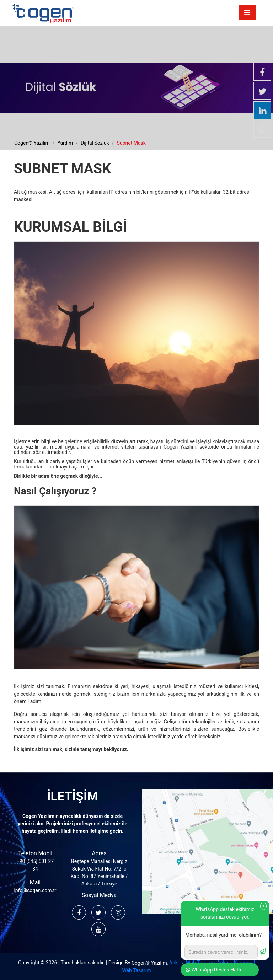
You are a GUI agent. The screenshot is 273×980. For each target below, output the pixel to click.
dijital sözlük (95, 143)
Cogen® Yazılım (149, 963)
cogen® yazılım (32, 143)
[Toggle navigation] (247, 13)
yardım (65, 143)
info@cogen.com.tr (35, 890)
